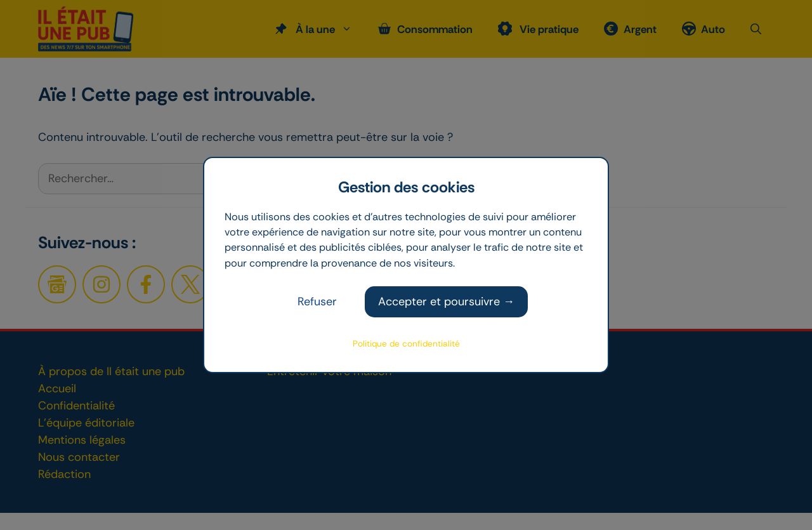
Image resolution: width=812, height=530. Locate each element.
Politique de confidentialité (406, 344)
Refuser (317, 301)
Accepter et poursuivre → (446, 301)
